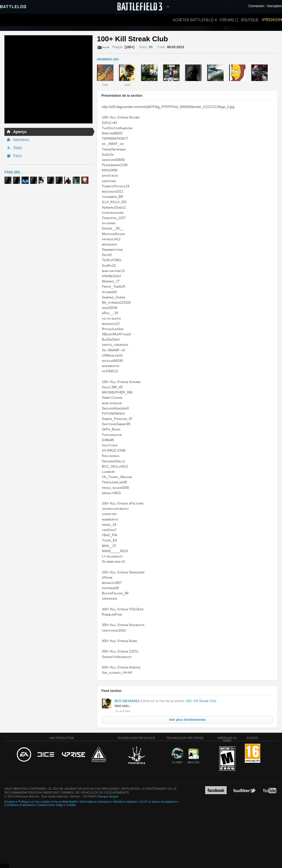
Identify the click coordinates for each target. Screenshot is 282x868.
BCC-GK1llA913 (127, 701)
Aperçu (20, 132)
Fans (17, 156)
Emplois (10, 802)
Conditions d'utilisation (19, 805)
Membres (21, 140)
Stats (18, 148)
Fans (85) (12, 172)
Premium (272, 20)
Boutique (250, 20)
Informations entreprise (95, 802)
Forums (229, 20)
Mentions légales (125, 802)
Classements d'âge (50, 805)
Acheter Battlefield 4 (195, 20)
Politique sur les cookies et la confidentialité (47, 802)
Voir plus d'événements (187, 720)
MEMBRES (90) (108, 59)
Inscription (274, 6)
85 (151, 47)
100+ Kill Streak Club (201, 701)
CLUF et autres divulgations (158, 802)
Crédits (71, 805)
